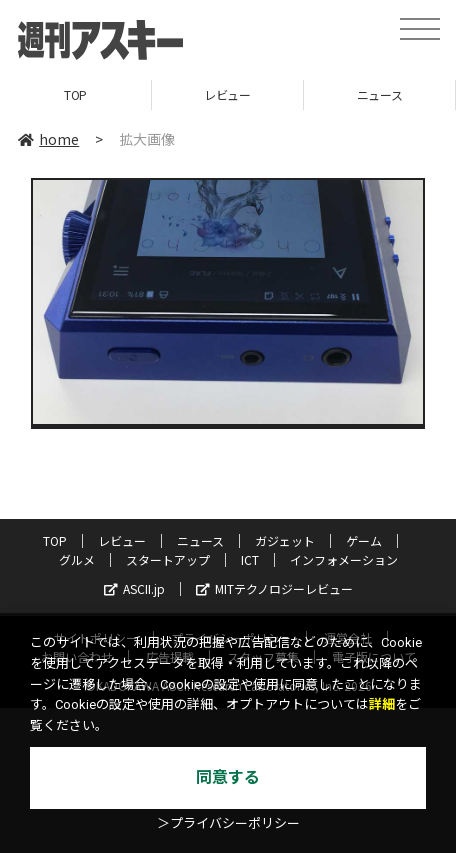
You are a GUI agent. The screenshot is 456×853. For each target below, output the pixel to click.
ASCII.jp (134, 588)
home (48, 139)
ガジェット (285, 540)
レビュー (227, 94)
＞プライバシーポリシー (228, 823)
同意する (228, 777)
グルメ (77, 559)
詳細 (382, 704)
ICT (250, 559)
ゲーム (364, 540)
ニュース (379, 94)
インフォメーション (344, 559)
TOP (75, 94)
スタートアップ (168, 559)
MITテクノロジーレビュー (274, 588)
